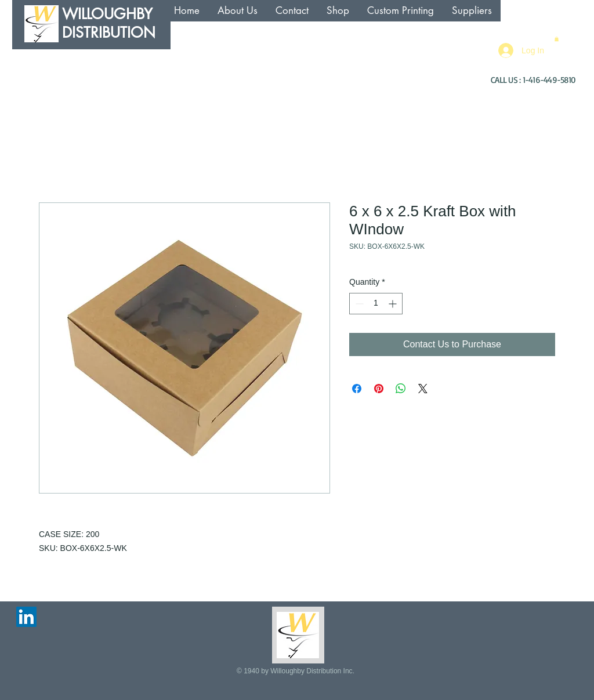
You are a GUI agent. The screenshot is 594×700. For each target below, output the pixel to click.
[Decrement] (358, 304)
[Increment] (394, 304)
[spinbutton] (376, 304)
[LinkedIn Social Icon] (26, 617)
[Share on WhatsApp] (401, 389)
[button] (557, 39)
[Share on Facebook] (357, 389)
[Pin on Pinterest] (379, 389)
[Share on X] (423, 389)
